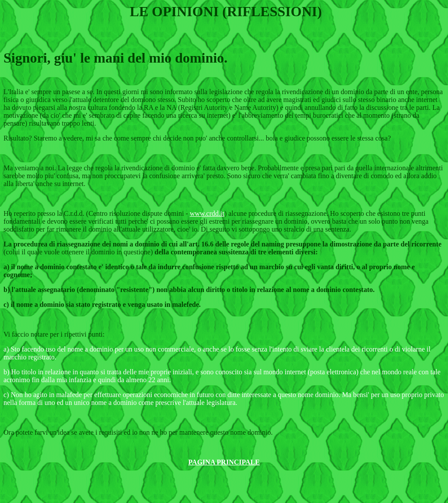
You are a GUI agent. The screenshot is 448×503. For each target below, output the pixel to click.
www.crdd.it (207, 213)
